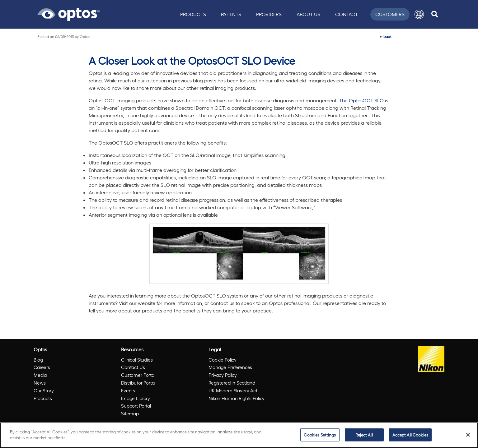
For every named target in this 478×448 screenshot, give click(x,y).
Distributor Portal (138, 383)
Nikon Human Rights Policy (237, 398)
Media (40, 375)
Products (193, 14)
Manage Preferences (230, 367)
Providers (269, 14)
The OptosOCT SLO (361, 100)
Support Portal (136, 406)
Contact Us (133, 367)
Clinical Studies (137, 360)
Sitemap (130, 413)
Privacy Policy (223, 375)
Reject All (364, 435)
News (40, 383)
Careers (42, 367)
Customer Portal (138, 375)
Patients (231, 14)
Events (128, 390)
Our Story (44, 390)
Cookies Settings (320, 435)
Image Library (136, 398)
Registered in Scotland (232, 383)
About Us (308, 14)
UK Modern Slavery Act (233, 390)
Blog (38, 360)
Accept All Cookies (410, 435)
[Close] (468, 435)
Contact (347, 14)
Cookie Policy (223, 360)
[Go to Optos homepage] (68, 13)
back (386, 36)
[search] (435, 14)
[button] (419, 14)
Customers (390, 14)
